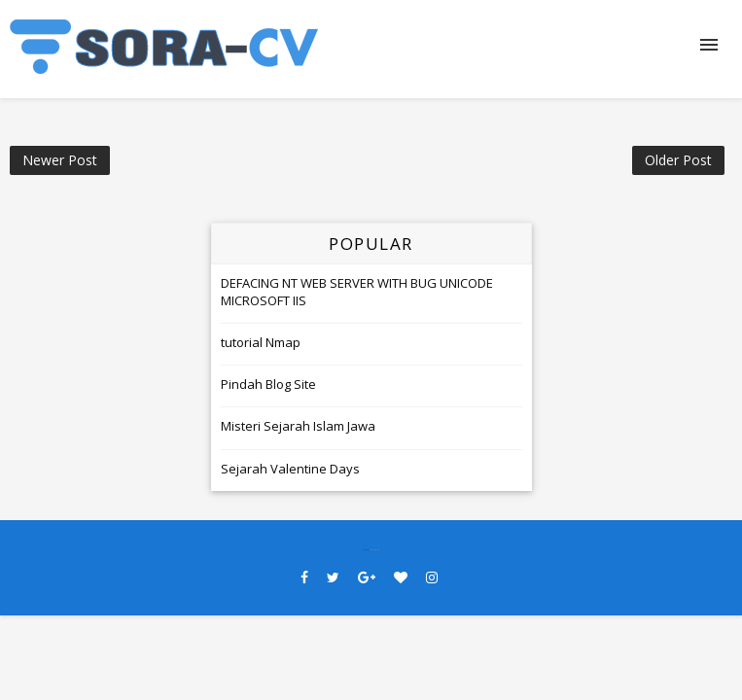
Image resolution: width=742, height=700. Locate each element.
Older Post (678, 160)
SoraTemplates (375, 550)
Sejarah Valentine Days (290, 469)
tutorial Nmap (261, 342)
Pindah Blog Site (268, 384)
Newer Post (60, 160)
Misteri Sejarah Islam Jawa (298, 426)
